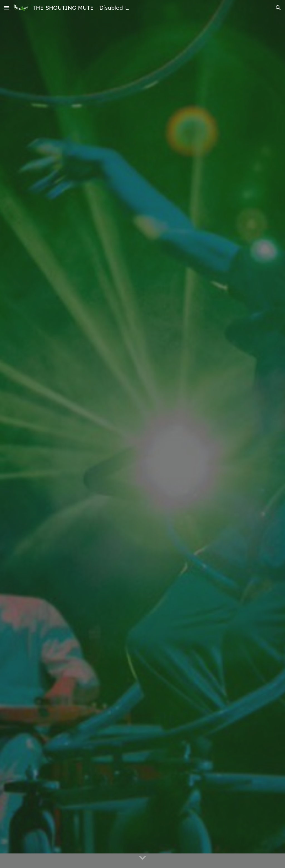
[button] (7, 8)
